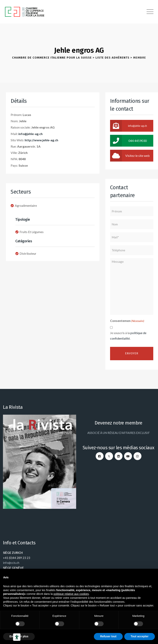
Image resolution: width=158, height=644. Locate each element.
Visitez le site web (130, 156)
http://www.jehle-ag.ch (41, 140)
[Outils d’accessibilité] (17, 637)
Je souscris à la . (128, 335)
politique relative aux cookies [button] (71, 594)
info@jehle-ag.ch (30, 134)
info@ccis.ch (11, 563)
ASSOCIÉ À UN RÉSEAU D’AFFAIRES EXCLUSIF (119, 433)
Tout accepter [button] (140, 636)
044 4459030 (128, 141)
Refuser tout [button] (108, 636)
